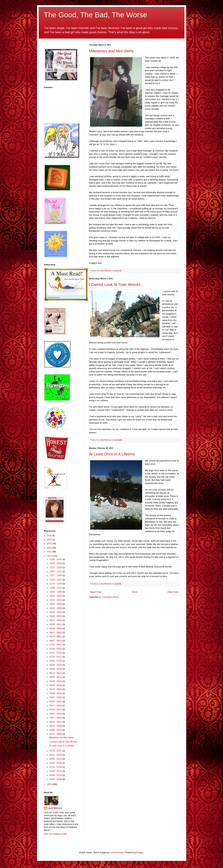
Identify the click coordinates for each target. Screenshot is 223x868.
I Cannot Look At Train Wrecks (115, 285)
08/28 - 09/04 (56, 629)
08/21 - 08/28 (56, 633)
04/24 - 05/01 (56, 702)
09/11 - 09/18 (56, 620)
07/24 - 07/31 (56, 649)
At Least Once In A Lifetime (112, 454)
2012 (50, 552)
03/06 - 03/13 (56, 730)
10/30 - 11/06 (56, 592)
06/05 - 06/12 (56, 677)
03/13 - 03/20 (56, 726)
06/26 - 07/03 (56, 665)
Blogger (140, 853)
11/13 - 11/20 (56, 584)
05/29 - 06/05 (56, 681)
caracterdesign (117, 853)
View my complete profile (55, 834)
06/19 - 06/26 (56, 669)
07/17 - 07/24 (56, 653)
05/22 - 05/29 (56, 685)
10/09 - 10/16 (56, 604)
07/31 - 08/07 (56, 645)
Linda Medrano (55, 808)
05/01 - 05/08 (56, 697)
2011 (50, 556)
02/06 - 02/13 (56, 759)
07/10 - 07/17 (56, 657)
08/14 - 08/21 (56, 636)
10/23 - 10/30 (56, 596)
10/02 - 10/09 (56, 608)
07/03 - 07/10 (56, 661)
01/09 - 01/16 (56, 775)
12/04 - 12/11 (56, 572)
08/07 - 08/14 (56, 641)
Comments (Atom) (110, 597)
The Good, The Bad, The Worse (96, 15)
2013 (50, 548)
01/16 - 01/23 (56, 771)
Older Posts (173, 592)
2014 (50, 544)
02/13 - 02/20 (56, 755)
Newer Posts (96, 592)
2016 (50, 536)
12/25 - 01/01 (56, 559)
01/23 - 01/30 (56, 767)
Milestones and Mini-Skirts (111, 51)
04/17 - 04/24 (56, 706)
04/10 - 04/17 (56, 710)
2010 (50, 784)
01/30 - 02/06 (56, 763)
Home (134, 592)
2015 (50, 540)
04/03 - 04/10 (56, 714)
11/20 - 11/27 (56, 580)
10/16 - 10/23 (56, 600)
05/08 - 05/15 (56, 693)
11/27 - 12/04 (56, 576)
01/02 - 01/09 (56, 779)
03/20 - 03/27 (56, 722)
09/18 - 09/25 (56, 616)
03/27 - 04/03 (56, 718)
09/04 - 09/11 (56, 624)
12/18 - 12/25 (56, 563)
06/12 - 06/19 (56, 673)
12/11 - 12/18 (56, 568)
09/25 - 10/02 (56, 612)
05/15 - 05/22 (56, 689)
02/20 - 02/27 (56, 751)
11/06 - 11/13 (56, 588)
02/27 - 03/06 (56, 734)
